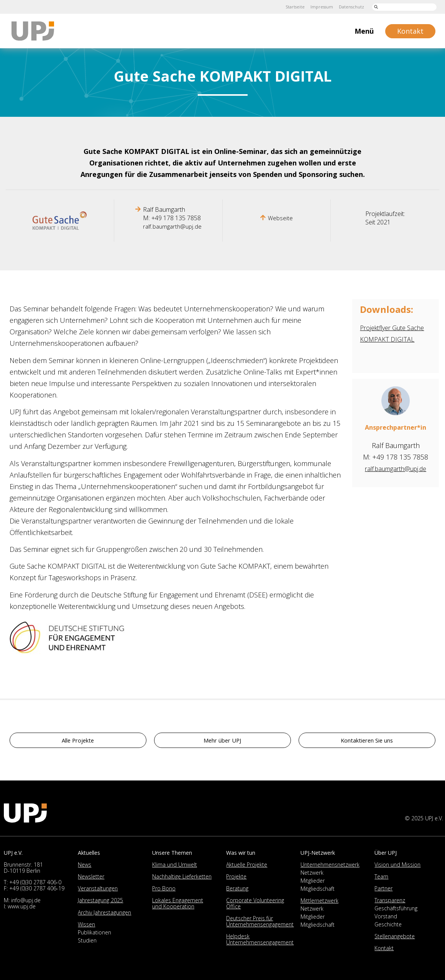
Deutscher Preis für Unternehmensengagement (260, 921)
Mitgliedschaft (318, 889)
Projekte (236, 876)
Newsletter (91, 876)
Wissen (86, 924)
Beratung (237, 888)
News (85, 865)
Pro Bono (164, 888)
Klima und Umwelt (175, 865)
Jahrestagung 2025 (100, 900)
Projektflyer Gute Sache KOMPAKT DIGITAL (386, 339)
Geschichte (388, 924)
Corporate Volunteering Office (255, 903)
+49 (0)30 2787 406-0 (35, 882)
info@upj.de (26, 900)
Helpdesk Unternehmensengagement (260, 939)
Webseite (281, 218)
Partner (383, 888)
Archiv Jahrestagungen (104, 912)
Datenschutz (349, 7)
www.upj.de (22, 906)
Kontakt (384, 948)
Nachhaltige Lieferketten (182, 876)
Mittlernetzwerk (319, 901)
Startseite (287, 7)
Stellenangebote (395, 936)
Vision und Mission (397, 865)
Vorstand (386, 916)
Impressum (317, 7)
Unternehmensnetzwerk (330, 865)
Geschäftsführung (396, 908)
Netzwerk (312, 873)
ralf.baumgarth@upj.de (172, 226)
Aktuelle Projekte (247, 865)
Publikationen (94, 932)
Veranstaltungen (98, 888)
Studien (87, 940)
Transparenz (390, 900)
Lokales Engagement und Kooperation (178, 903)
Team (381, 876)
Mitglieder (313, 881)
